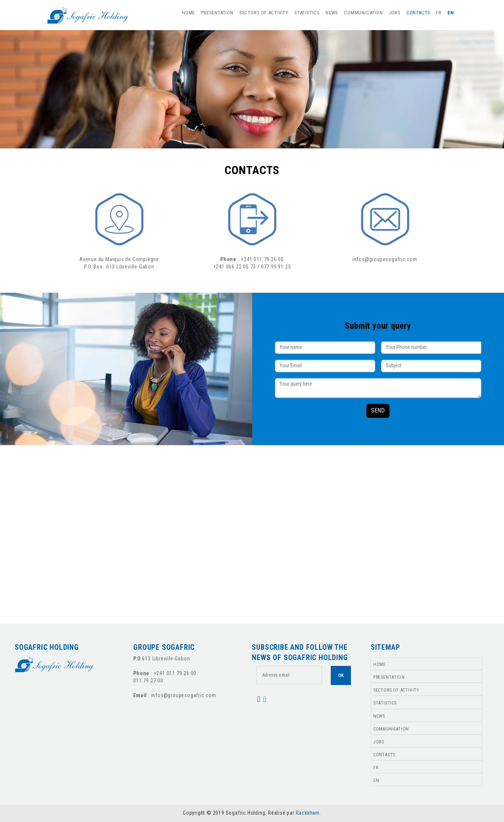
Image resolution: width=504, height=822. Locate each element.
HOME (188, 13)
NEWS (332, 13)
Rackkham (308, 813)
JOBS (395, 13)
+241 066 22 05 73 (235, 267)
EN (451, 13)
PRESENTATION (217, 13)
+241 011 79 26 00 (262, 259)
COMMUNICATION (363, 13)
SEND (378, 410)
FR (439, 13)
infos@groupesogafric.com (385, 259)
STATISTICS (307, 13)
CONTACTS (418, 13)
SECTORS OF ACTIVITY (264, 13)
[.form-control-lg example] (289, 675)
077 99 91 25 (276, 267)
